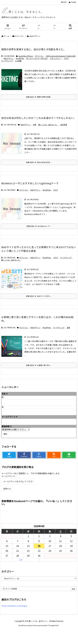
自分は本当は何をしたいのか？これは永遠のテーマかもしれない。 (39, 118)
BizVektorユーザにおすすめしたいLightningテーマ (30, 183)
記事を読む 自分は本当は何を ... (39, 162)
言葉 (68, 327)
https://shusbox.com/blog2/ (14, 606)
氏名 (5, 394)
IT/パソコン (19, 36)
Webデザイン (9, 58)
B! (39, 455)
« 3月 (20, 560)
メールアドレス (10, 417)
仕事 (34, 125)
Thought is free (53, 625)
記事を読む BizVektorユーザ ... (39, 226)
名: (3, 407)
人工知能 (18, 61)
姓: (3, 397)
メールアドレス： (9, 476)
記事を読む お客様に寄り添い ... (39, 365)
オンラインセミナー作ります (37, 58)
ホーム (7, 36)
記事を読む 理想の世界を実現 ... (39, 97)
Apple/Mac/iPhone (26, 56)
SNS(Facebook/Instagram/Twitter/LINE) (61, 56)
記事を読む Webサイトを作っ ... (39, 296)
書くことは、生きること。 (48, 125)
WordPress (20, 58)
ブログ (66, 58)
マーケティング (7, 61)
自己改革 (64, 125)
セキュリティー (56, 58)
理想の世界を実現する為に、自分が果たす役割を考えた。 (34, 49)
